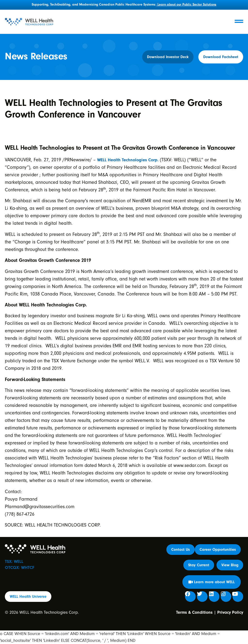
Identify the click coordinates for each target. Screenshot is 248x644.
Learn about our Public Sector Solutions (186, 5)
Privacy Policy (230, 612)
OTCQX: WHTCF (19, 568)
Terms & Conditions (194, 612)
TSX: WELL (14, 562)
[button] (199, 565)
